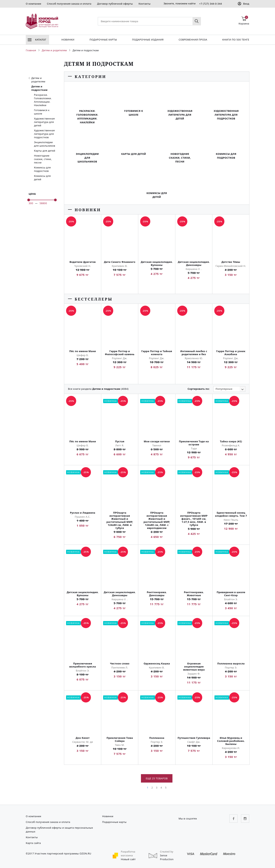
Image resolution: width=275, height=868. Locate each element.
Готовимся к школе (42, 112)
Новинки (68, 40)
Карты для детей (45, 151)
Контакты (144, 4)
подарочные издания (148, 40)
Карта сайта (33, 843)
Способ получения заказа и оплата (69, 4)
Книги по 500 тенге (236, 40)
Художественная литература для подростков (44, 134)
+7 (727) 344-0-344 (211, 4)
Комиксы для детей (42, 178)
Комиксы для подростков (42, 169)
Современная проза (193, 40)
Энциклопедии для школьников (45, 144)
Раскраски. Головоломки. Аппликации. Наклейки (43, 100)
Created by (167, 852)
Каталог (37, 40)
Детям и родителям (37, 80)
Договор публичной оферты (115, 4)
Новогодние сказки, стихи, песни (43, 159)
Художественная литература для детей (44, 122)
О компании (34, 4)
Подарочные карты (103, 40)
